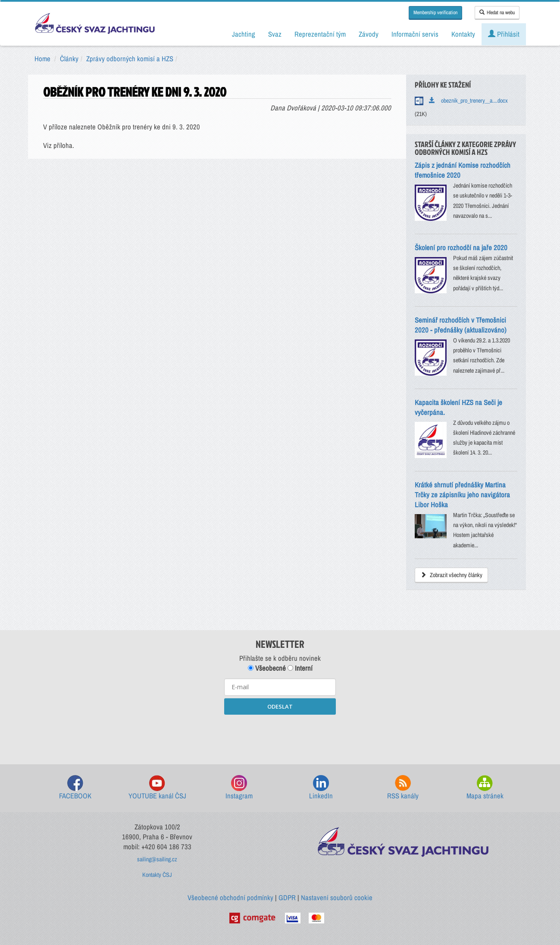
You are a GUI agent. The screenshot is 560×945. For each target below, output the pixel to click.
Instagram (239, 788)
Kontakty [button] (463, 34)
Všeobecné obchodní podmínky (230, 898)
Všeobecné (267, 668)
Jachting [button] (244, 34)
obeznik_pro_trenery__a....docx (468, 100)
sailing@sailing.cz (157, 859)
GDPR (287, 898)
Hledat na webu (497, 13)
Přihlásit (504, 34)
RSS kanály (403, 788)
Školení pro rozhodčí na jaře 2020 (461, 248)
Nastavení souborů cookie (337, 898)
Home (42, 59)
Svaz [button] (275, 34)
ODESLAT (280, 706)
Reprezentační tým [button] (320, 34)
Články (69, 59)
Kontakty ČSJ (157, 875)
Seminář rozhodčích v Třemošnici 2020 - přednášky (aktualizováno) (461, 325)
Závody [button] (369, 34)
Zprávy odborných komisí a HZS (130, 59)
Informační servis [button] (415, 34)
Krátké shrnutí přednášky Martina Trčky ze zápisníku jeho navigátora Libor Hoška (462, 495)
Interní (300, 668)
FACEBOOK (75, 788)
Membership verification (435, 13)
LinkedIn (321, 788)
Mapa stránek (485, 788)
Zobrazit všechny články (451, 575)
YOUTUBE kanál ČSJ (157, 788)
